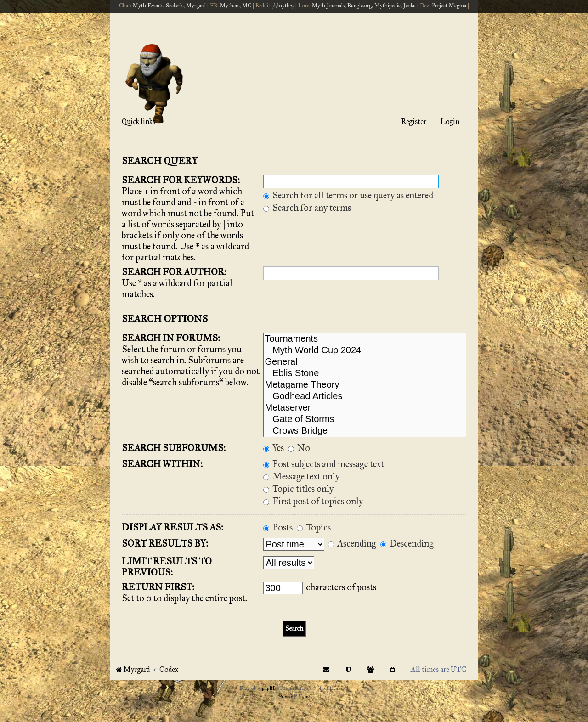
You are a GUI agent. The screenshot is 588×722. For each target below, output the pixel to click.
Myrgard (196, 6)
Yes (274, 448)
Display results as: (172, 527)
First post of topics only (313, 501)
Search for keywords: (181, 180)
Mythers (230, 6)
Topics (314, 527)
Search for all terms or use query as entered (348, 195)
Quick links (139, 121)
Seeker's (175, 6)
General (365, 362)
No (299, 448)
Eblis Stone (365, 374)
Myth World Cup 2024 (365, 351)
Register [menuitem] (414, 121)
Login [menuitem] (450, 121)
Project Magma (449, 6)
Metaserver (365, 408)
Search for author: (174, 272)
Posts (278, 527)
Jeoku (410, 6)
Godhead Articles (365, 397)
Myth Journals (328, 6)
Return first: (158, 587)
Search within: (162, 464)
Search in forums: (171, 338)
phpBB (269, 688)
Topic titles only (298, 489)
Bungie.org (359, 6)
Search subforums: (174, 448)
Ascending (352, 543)
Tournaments (365, 339)
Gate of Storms (365, 420)
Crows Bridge (365, 431)
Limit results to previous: (167, 567)
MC (247, 6)
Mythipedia (387, 6)
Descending (407, 543)
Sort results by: (165, 543)
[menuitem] (393, 669)
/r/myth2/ (283, 6)
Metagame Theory (365, 385)
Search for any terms (307, 208)
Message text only (301, 476)
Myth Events (148, 6)
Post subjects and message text (324, 464)
